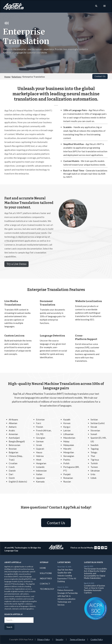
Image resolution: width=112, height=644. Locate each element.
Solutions (16, 77)
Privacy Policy (44, 639)
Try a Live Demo (16, 264)
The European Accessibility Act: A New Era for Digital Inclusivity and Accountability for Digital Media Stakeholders (95, 573)
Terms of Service (77, 639)
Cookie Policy (97, 639)
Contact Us (100, 76)
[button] (105, 6)
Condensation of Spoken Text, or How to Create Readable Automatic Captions (94, 589)
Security (60, 639)
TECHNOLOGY (47, 589)
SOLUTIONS (46, 573)
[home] (13, 6)
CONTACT (45, 584)
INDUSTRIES (46, 578)
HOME (43, 568)
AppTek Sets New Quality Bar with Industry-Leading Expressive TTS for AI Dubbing (67, 576)
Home (7, 77)
